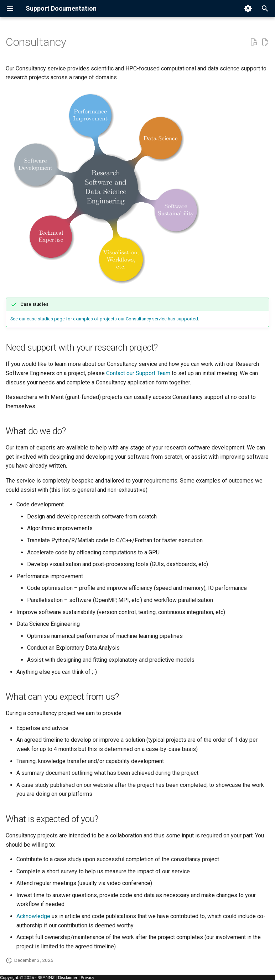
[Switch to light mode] (248, 9)
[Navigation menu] (10, 9)
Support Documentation (61, 8)
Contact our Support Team (138, 373)
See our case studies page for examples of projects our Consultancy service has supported (104, 319)
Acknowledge (33, 916)
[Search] (265, 9)
